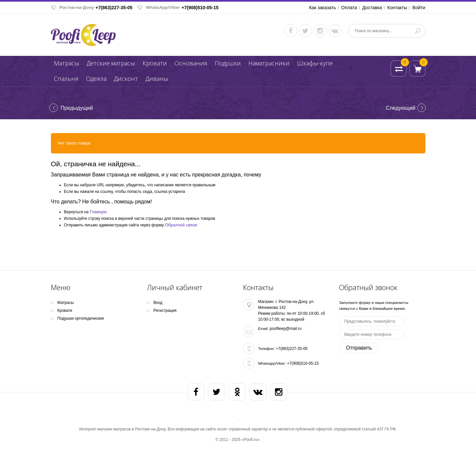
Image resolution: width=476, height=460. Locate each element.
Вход (158, 303)
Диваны (157, 79)
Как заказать (323, 8)
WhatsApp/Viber (163, 7)
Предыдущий (77, 108)
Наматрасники (269, 63)
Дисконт (126, 79)
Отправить (359, 348)
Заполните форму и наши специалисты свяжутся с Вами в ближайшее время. (374, 306)
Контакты (397, 8)
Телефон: (267, 349)
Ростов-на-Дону (77, 7)
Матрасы (67, 63)
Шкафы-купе (315, 63)
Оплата (349, 8)
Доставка (372, 8)
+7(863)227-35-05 (114, 8)
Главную (98, 212)
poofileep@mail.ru (286, 329)
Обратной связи (181, 225)
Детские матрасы (111, 63)
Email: (263, 329)
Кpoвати (155, 63)
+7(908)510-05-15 (200, 8)
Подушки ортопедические (81, 318)
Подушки (228, 63)
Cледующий (401, 108)
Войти (419, 8)
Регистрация (165, 310)
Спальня (66, 79)
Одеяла (96, 79)
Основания (191, 63)
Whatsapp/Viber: (272, 363)
